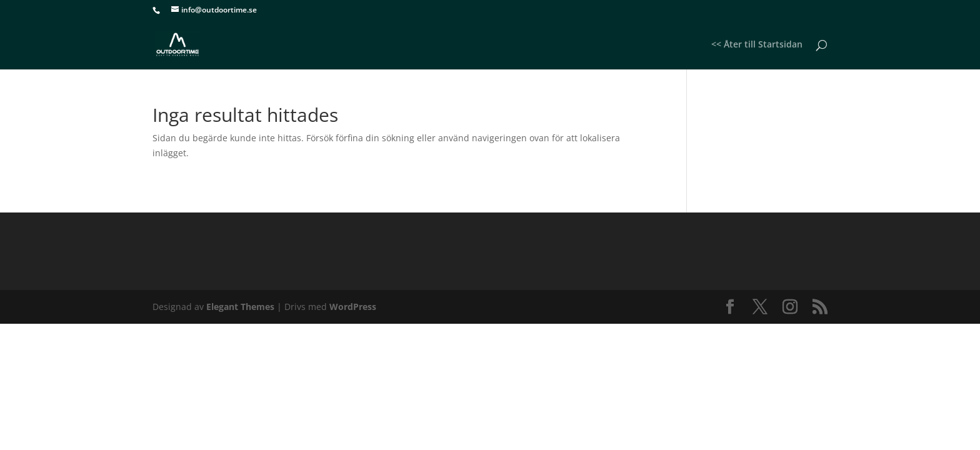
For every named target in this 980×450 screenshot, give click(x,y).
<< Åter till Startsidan (757, 45)
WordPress (353, 307)
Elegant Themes (240, 307)
